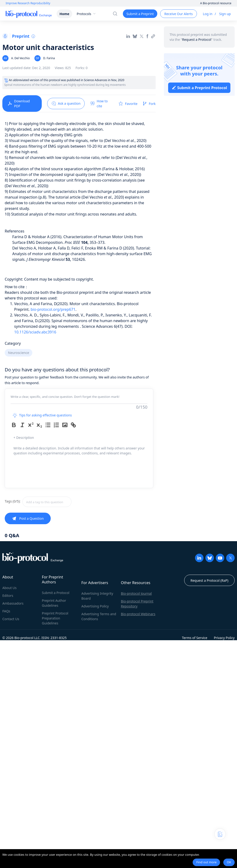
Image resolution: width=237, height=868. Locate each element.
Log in (208, 14)
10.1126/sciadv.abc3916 (35, 332)
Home (64, 14)
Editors (8, 596)
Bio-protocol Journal (136, 593)
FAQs (6, 611)
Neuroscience (19, 353)
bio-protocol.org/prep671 (53, 309)
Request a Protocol (197, 39)
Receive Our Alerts (179, 14)
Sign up (225, 14)
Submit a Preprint (140, 14)
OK (229, 862)
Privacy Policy (224, 638)
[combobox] (64, 502)
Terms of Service (195, 638)
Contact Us (11, 619)
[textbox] (47, 502)
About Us (9, 588)
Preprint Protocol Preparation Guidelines (55, 618)
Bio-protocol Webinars (138, 614)
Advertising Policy (95, 606)
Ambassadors (13, 603)
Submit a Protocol (56, 593)
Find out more (206, 862)
